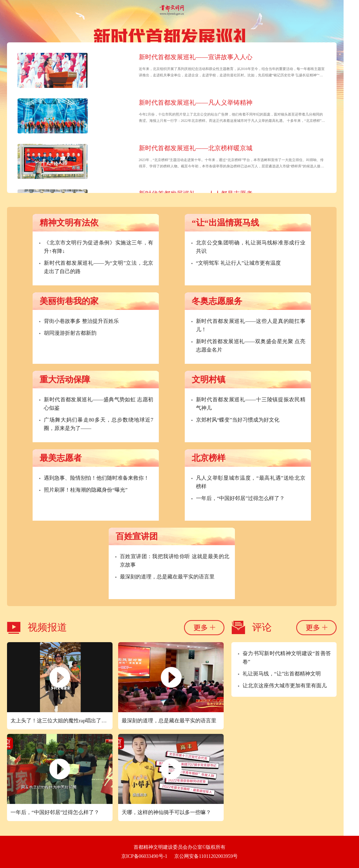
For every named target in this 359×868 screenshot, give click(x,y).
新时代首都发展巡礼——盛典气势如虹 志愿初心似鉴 (99, 404)
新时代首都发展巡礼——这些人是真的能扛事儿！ (251, 325)
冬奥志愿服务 (217, 301)
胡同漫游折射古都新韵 (70, 333)
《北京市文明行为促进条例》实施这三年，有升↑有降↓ (99, 247)
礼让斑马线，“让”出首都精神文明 (282, 674)
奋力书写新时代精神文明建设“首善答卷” (287, 658)
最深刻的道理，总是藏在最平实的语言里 (167, 577)
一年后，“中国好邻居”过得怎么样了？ (240, 498)
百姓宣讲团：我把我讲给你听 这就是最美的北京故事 (175, 561)
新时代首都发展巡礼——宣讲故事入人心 (196, 57)
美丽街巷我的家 (69, 301)
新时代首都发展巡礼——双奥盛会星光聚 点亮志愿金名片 (251, 346)
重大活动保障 (65, 380)
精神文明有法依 (69, 223)
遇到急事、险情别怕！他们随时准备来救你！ (96, 478)
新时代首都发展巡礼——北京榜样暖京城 (196, 148)
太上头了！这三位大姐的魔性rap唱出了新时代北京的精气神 (62, 721)
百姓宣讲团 (137, 536)
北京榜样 (209, 458)
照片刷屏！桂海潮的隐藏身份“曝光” (86, 490)
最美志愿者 (61, 458)
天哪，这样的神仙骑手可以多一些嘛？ (166, 812)
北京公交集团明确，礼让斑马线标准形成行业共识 (251, 247)
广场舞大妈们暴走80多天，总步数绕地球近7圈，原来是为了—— (99, 424)
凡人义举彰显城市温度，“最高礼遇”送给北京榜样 (251, 482)
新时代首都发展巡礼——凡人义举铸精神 (196, 103)
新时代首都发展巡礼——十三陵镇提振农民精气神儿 (251, 404)
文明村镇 (209, 380)
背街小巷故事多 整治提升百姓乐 (81, 321)
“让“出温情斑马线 (225, 223)
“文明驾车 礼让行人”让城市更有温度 (238, 263)
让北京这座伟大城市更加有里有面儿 (285, 686)
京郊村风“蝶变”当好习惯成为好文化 (238, 420)
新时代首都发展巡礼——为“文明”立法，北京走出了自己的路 (99, 267)
